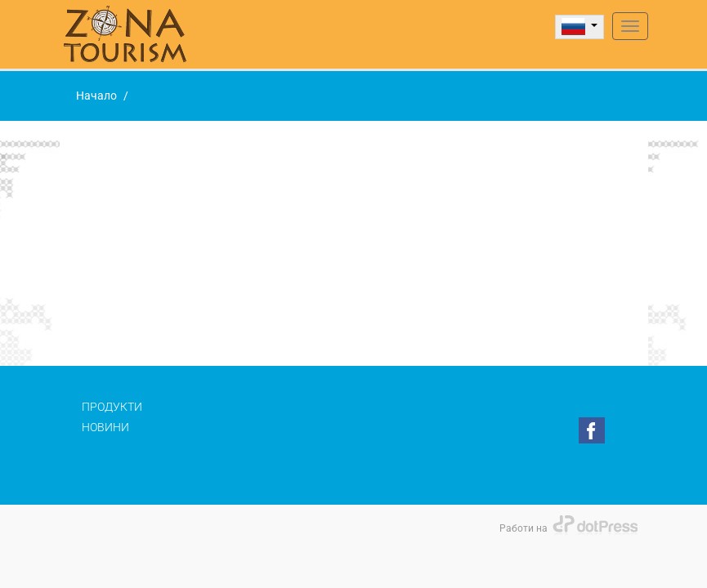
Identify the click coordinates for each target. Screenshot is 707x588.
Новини (105, 427)
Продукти (112, 407)
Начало (96, 96)
